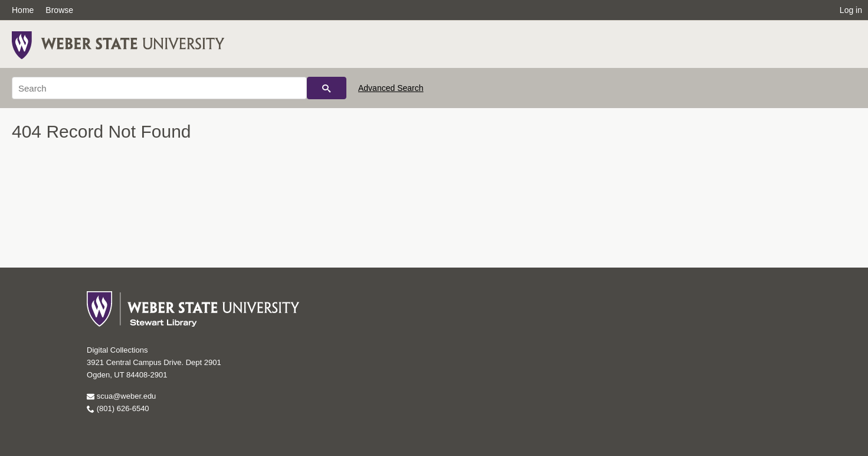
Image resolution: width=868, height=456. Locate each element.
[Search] (159, 88)
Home (23, 10)
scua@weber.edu (121, 396)
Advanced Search (391, 88)
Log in (851, 10)
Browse (59, 10)
